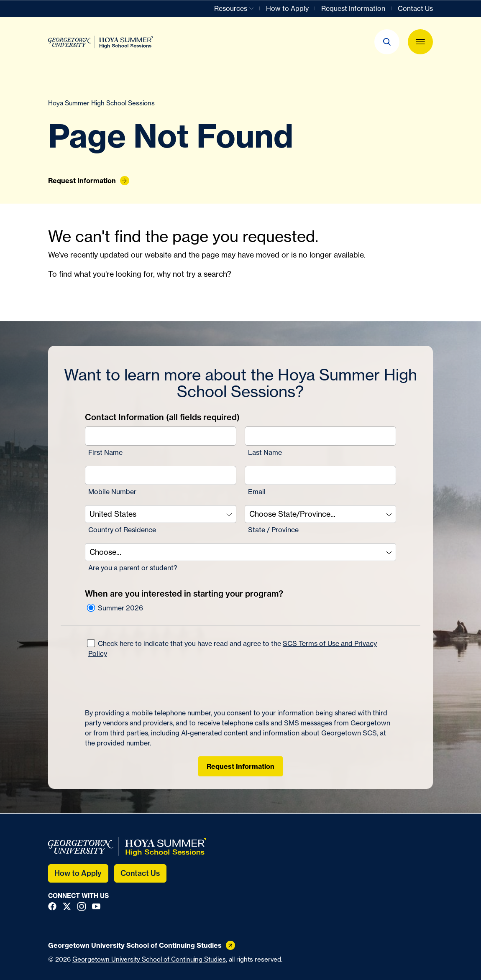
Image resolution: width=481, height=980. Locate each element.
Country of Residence (122, 530)
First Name (105, 452)
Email (257, 492)
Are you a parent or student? (133, 568)
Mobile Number (112, 492)
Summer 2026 (115, 608)
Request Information (240, 766)
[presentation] (148, 683)
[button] (387, 42)
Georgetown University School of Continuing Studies (149, 959)
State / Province (273, 530)
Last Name (265, 452)
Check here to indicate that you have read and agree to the (232, 648)
